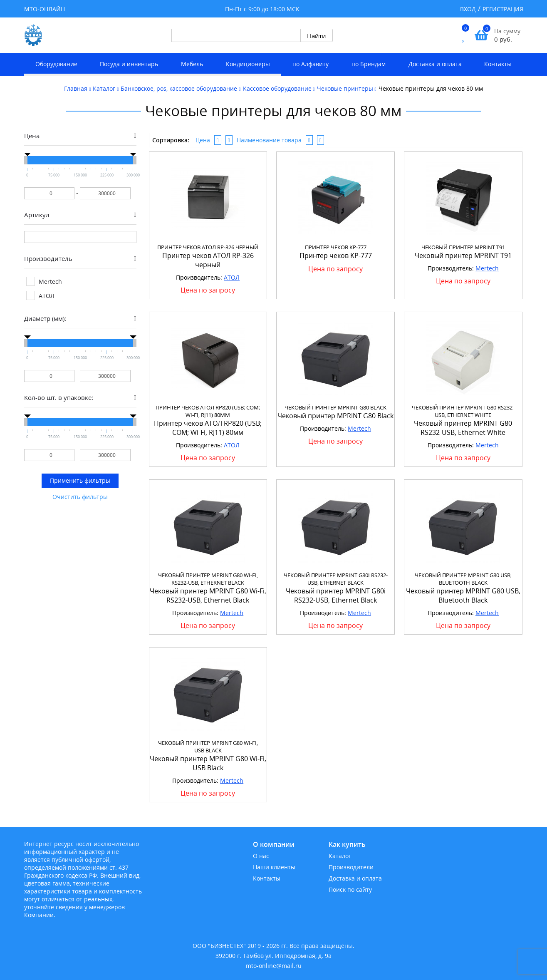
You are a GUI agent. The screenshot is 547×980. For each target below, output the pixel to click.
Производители (351, 867)
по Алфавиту (311, 64)
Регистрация (503, 9)
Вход (468, 9)
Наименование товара (269, 140)
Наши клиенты (274, 867)
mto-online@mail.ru (274, 966)
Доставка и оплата (435, 64)
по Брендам (369, 64)
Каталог (340, 856)
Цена (203, 140)
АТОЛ (232, 277)
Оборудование (56, 64)
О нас (261, 856)
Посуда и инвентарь (129, 64)
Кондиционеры (248, 64)
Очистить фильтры (80, 497)
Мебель (192, 64)
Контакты (498, 64)
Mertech (487, 268)
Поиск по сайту (350, 889)
